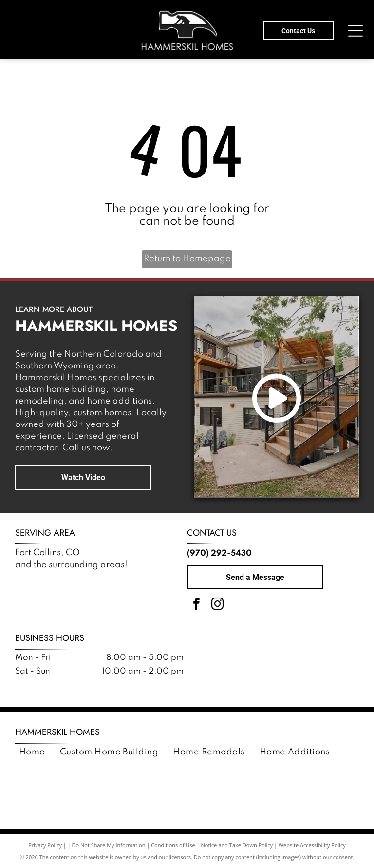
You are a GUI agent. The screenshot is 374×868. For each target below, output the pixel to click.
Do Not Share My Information (109, 845)
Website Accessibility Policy (312, 845)
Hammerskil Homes (57, 732)
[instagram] (217, 606)
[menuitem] (32, 752)
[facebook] (196, 606)
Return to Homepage (187, 259)
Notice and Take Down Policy (237, 845)
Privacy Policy (45, 845)
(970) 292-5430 (219, 553)
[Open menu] (355, 31)
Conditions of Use (173, 845)
